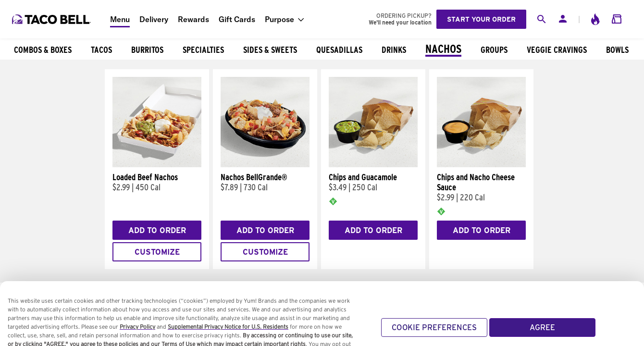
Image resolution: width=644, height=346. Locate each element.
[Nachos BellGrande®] (265, 165)
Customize (157, 252)
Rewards (193, 19)
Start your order (481, 19)
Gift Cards (237, 19)
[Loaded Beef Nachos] (157, 165)
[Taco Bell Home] (52, 19)
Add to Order (157, 230)
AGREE (543, 332)
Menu (120, 19)
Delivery (154, 19)
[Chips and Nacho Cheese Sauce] (481, 165)
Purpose (279, 19)
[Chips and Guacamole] (373, 165)
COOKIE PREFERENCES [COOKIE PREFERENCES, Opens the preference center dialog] (434, 332)
